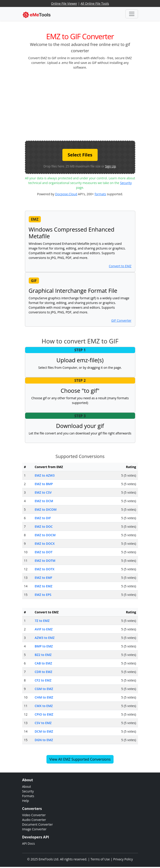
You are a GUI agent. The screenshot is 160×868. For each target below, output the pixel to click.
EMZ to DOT (44, 552)
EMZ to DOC (44, 526)
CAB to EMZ (44, 663)
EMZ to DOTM (45, 561)
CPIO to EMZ (44, 714)
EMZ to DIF (43, 518)
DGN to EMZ (44, 740)
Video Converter (34, 815)
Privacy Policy (123, 859)
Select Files (80, 155)
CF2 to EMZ (43, 680)
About (27, 787)
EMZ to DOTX (45, 569)
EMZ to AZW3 (45, 475)
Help (26, 801)
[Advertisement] (92, 105)
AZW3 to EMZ (45, 638)
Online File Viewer (64, 3)
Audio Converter (34, 820)
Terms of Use (100, 859)
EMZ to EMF (44, 578)
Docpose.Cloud (66, 194)
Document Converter (38, 824)
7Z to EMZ (42, 621)
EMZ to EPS (43, 595)
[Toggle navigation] (132, 14)
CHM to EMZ (44, 697)
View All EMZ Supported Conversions (80, 759)
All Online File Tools (95, 3)
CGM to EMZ (44, 689)
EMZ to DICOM (46, 509)
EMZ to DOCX (45, 544)
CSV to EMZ (43, 723)
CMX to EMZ (44, 706)
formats (100, 194)
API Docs (29, 843)
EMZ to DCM (44, 501)
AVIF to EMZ (44, 629)
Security (126, 183)
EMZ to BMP (44, 484)
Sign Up (110, 166)
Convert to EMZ (120, 266)
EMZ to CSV (43, 492)
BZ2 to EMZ (43, 655)
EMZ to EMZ (44, 586)
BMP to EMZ (44, 646)
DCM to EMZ (44, 731)
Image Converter (34, 829)
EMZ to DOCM (45, 535)
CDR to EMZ (44, 672)
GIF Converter (121, 320)
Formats (28, 796)
